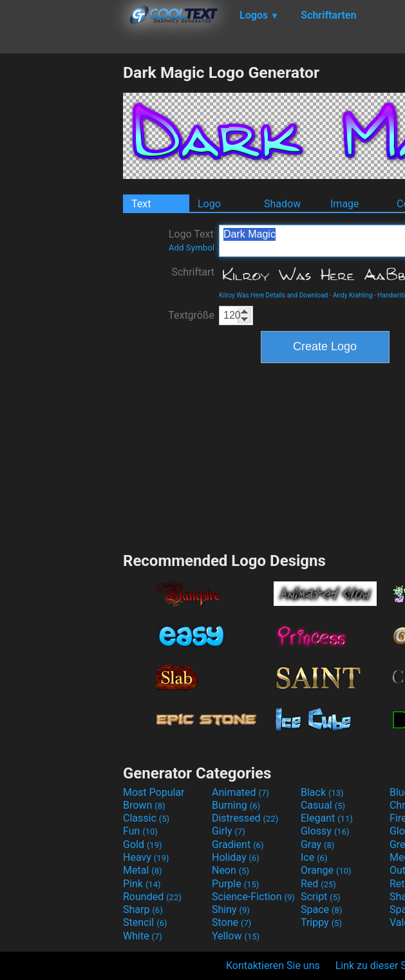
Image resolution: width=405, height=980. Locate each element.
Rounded (152, 897)
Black (322, 792)
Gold (143, 844)
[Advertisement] (61, 256)
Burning (236, 805)
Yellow (236, 936)
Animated (240, 792)
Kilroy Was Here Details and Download (273, 295)
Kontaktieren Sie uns (273, 966)
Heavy (146, 857)
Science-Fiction (253, 897)
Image (345, 204)
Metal (143, 870)
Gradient (238, 844)
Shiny (231, 909)
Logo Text (192, 240)
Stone (231, 922)
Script (321, 897)
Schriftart (193, 272)
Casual (323, 805)
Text (141, 204)
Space (321, 909)
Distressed (245, 818)
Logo (209, 204)
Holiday (236, 857)
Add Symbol (192, 248)
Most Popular (154, 792)
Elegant (327, 818)
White (143, 936)
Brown (144, 805)
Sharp (143, 909)
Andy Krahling (353, 295)
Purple (235, 884)
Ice (314, 857)
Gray (317, 844)
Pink (142, 884)
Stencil (145, 922)
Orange (326, 870)
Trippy (321, 922)
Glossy (325, 831)
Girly (229, 831)
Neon (231, 870)
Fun (140, 831)
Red (318, 884)
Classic (146, 818)
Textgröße (191, 315)
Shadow (282, 204)
